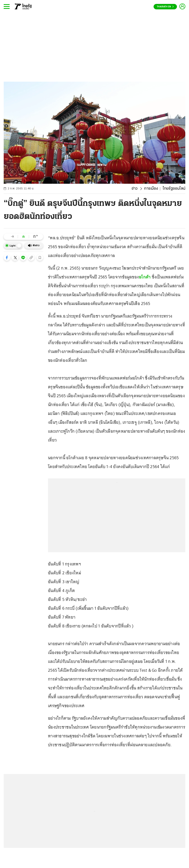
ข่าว (135, 189)
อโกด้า (145, 277)
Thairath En (165, 7)
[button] (7, 258)
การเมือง (151, 189)
